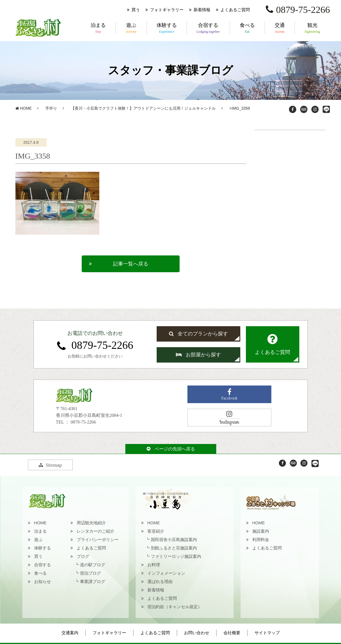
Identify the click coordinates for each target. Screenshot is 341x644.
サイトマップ (267, 633)
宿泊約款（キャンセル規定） (175, 607)
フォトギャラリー (167, 10)
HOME (24, 108)
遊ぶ (131, 28)
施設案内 (261, 531)
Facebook (229, 395)
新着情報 (202, 10)
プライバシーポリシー (98, 540)
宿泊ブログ (90, 573)
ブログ (83, 556)
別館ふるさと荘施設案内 (174, 548)
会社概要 (232, 633)
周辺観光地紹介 (91, 523)
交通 (280, 28)
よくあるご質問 (235, 10)
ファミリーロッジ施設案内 (176, 556)
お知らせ (43, 581)
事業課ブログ (93, 581)
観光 (312, 28)
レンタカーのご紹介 (96, 531)
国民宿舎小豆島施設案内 (174, 540)
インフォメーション (166, 573)
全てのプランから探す (198, 334)
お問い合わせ (197, 633)
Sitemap (50, 465)
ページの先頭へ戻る (171, 449)
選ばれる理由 (160, 581)
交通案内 (70, 633)
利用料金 (261, 540)
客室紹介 (156, 531)
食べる (247, 28)
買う (136, 10)
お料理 (154, 565)
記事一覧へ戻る (131, 264)
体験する (167, 28)
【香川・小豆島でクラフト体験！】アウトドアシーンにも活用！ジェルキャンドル (143, 108)
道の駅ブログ (93, 565)
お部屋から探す (198, 355)
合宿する (208, 28)
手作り (51, 108)
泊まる (98, 28)
